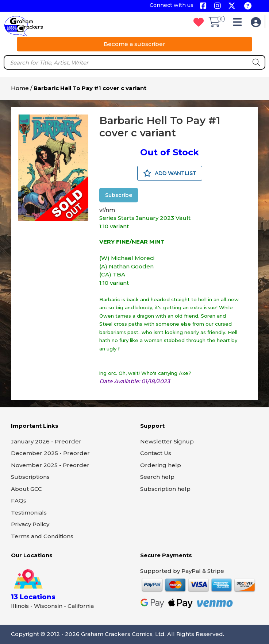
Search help (157, 477)
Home (20, 88)
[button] (239, 24)
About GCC (26, 489)
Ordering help (161, 465)
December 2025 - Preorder (50, 453)
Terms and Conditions (42, 536)
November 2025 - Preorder (50, 465)
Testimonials (29, 513)
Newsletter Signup (167, 441)
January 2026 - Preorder (46, 441)
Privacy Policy (30, 524)
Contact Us (156, 453)
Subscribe (119, 195)
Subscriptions (30, 477)
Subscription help (165, 489)
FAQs (19, 501)
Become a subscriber (134, 44)
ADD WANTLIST (170, 173)
